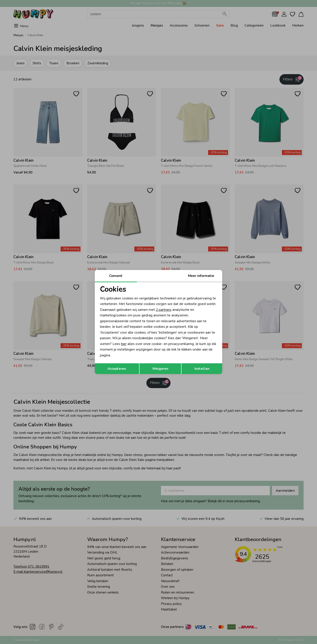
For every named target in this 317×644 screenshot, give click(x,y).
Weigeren (160, 369)
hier (124, 344)
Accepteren (117, 369)
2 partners (164, 310)
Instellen (202, 369)
